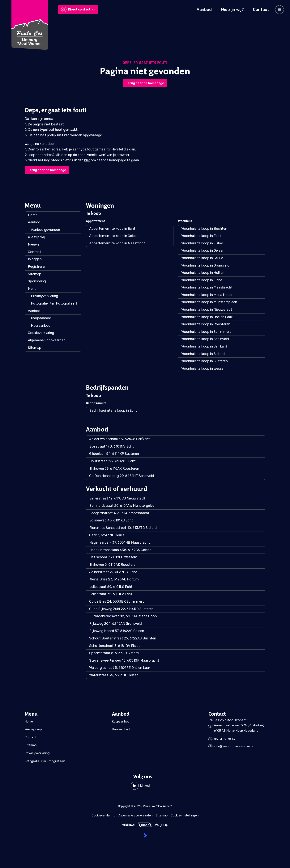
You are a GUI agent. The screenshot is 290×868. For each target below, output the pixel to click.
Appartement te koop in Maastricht (117, 243)
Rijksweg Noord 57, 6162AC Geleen (117, 631)
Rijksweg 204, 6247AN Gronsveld (115, 624)
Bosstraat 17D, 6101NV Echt (111, 446)
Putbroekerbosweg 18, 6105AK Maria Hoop (123, 616)
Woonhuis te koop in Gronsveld (205, 265)
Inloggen (35, 259)
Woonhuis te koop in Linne (202, 280)
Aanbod (34, 222)
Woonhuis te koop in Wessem (204, 369)
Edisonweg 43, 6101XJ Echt (111, 520)
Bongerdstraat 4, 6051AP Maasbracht (119, 513)
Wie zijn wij (36, 237)
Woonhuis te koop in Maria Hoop (207, 295)
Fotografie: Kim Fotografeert (54, 303)
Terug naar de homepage (145, 83)
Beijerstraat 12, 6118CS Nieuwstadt (117, 498)
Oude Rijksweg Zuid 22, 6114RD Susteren (121, 609)
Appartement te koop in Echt (112, 229)
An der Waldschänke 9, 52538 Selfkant (119, 439)
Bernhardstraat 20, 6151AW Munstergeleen (123, 506)
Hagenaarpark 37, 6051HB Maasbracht (120, 542)
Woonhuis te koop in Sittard (203, 354)
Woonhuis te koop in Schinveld (205, 339)
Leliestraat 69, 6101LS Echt (111, 587)
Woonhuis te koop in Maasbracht (207, 287)
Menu (32, 289)
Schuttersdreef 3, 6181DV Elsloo (115, 646)
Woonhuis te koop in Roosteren (206, 324)
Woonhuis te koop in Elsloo (202, 243)
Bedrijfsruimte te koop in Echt (113, 411)
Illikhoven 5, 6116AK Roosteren (113, 565)
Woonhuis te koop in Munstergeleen (209, 302)
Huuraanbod (41, 326)
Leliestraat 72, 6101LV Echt (111, 594)
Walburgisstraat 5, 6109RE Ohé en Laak (120, 668)
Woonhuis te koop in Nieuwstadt (207, 310)
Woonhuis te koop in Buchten (204, 229)
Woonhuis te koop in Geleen (203, 251)
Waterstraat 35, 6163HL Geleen (114, 675)
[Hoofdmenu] (279, 10)
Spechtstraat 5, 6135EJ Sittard (114, 653)
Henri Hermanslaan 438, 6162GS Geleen (120, 550)
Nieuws (34, 244)
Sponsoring (37, 281)
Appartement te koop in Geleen (114, 236)
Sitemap (35, 274)
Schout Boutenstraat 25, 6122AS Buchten (123, 638)
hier (87, 160)
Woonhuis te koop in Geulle (202, 258)
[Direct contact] (78, 10)
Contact (34, 252)
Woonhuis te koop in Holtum (203, 273)
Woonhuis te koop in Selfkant (204, 346)
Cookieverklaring (41, 333)
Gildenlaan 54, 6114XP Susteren (114, 454)
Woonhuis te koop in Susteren (205, 361)
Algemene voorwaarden (47, 340)
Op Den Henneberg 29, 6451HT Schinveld (122, 476)
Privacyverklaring (45, 296)
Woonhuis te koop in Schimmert (206, 332)
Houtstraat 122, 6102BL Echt (112, 461)
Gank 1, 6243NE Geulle (107, 535)
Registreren (37, 267)
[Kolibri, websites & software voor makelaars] (145, 835)
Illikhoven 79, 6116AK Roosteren (114, 469)
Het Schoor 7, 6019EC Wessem (113, 557)
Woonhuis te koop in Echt (201, 236)
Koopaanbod (41, 318)
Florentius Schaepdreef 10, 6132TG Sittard (123, 528)
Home (33, 215)
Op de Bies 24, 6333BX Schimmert (117, 601)
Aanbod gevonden (45, 230)
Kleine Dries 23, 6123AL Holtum (114, 579)
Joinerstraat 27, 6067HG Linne (113, 572)
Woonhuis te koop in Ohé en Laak (207, 317)
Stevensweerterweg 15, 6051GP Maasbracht (124, 660)
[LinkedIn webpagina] (141, 786)
